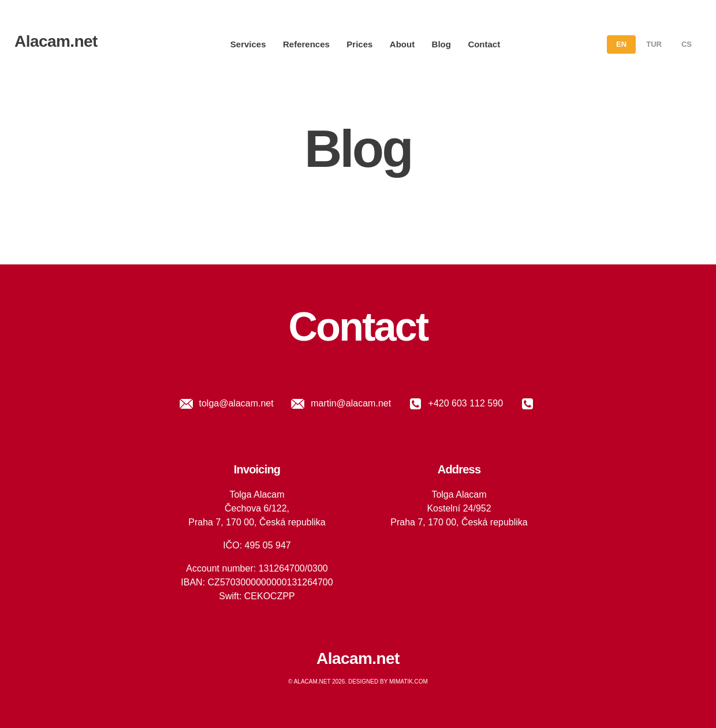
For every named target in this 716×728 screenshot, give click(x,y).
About (402, 44)
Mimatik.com (409, 682)
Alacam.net (56, 41)
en (621, 44)
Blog (441, 44)
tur (654, 44)
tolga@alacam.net (225, 403)
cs (687, 44)
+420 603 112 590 (454, 403)
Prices (359, 44)
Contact (484, 44)
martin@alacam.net (339, 403)
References (306, 44)
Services (248, 44)
